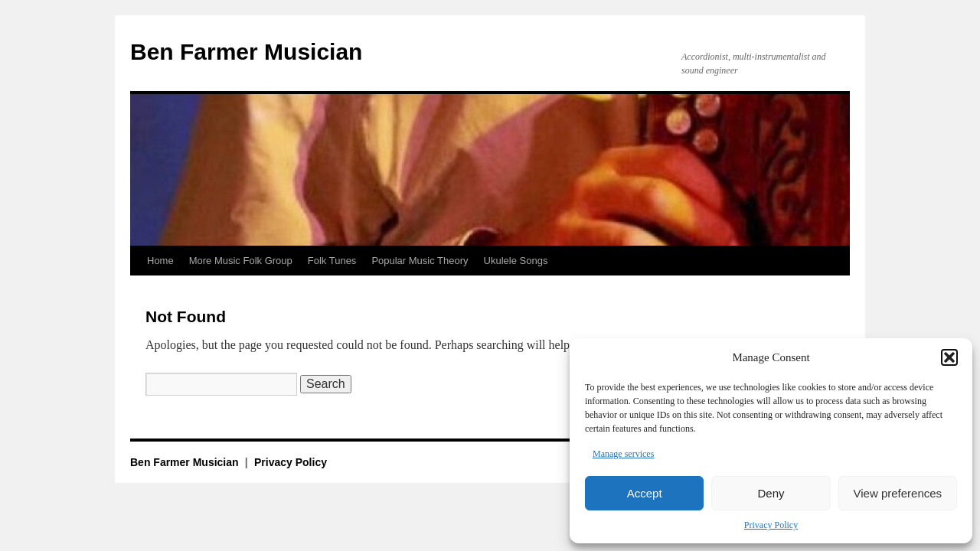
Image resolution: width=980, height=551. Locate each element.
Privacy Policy (771, 525)
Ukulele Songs (516, 261)
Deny (771, 493)
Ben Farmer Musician (246, 52)
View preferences (898, 493)
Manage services (623, 454)
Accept (645, 493)
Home (160, 261)
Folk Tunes (332, 261)
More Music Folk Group (241, 261)
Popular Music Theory (420, 261)
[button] (949, 357)
